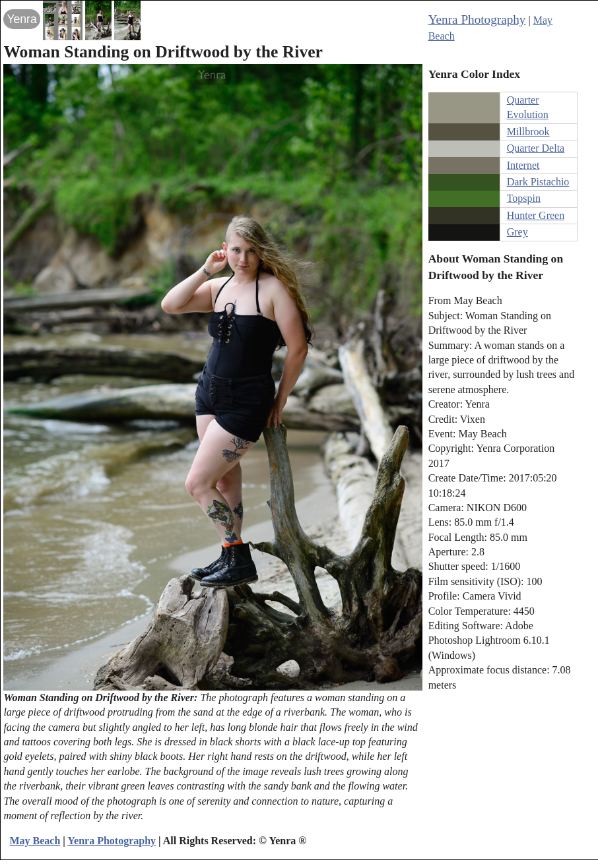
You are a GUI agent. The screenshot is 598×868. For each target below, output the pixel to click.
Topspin (524, 198)
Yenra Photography (477, 19)
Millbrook (528, 132)
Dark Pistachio (538, 182)
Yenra (21, 19)
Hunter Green (536, 215)
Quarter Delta (536, 148)
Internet (523, 165)
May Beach (35, 841)
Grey (517, 232)
